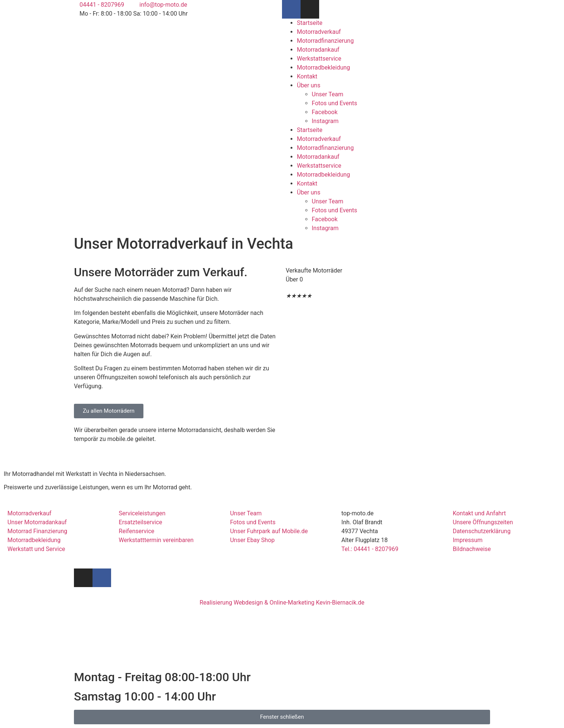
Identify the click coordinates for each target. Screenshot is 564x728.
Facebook (325, 112)
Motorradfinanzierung (325, 41)
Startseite (310, 23)
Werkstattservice (319, 59)
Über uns (309, 85)
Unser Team (328, 94)
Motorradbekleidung (323, 67)
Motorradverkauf (319, 32)
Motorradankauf (318, 50)
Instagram (325, 121)
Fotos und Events (334, 103)
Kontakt (307, 76)
